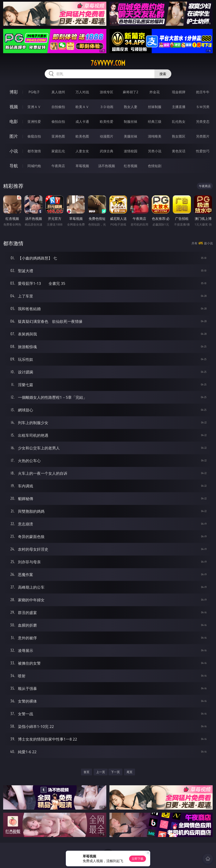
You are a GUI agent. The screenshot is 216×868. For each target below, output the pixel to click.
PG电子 (34, 92)
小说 (14, 151)
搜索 (163, 74)
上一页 (101, 772)
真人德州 (58, 92)
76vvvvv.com (108, 63)
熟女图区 (179, 136)
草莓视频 (82, 166)
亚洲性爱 (34, 122)
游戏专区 (107, 92)
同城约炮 (34, 166)
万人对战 (82, 92)
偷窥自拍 (34, 136)
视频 (14, 107)
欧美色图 (82, 136)
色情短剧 (155, 166)
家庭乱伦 (58, 151)
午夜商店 (58, 166)
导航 (14, 166)
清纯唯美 (155, 136)
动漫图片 (107, 136)
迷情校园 (131, 151)
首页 (86, 772)
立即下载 (138, 859)
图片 (14, 136)
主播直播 (179, 107)
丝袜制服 (155, 107)
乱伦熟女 (179, 122)
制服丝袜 (131, 122)
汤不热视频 (107, 166)
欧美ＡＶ (82, 107)
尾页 (130, 772)
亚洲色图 (58, 136)
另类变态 (203, 122)
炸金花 (155, 92)
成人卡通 (82, 122)
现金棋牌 (179, 92)
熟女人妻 (131, 107)
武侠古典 (107, 151)
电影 (14, 121)
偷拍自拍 (58, 122)
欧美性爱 (107, 122)
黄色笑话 (179, 151)
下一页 (115, 772)
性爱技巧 (203, 151)
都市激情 (34, 151)
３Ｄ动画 (107, 107)
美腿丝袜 (131, 136)
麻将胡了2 (130, 92)
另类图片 (203, 136)
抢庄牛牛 (203, 92)
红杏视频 (131, 166)
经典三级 (155, 122)
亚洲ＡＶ (34, 107)
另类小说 (155, 151)
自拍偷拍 (58, 107)
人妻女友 (82, 151)
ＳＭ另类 (203, 107)
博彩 (14, 92)
